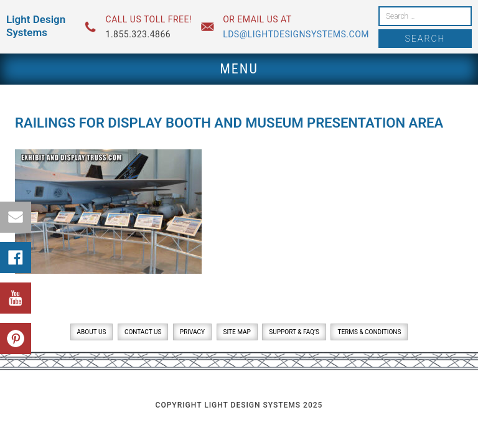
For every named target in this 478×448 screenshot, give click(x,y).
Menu (239, 69)
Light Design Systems (36, 26)
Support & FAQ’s (294, 332)
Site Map (237, 332)
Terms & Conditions (369, 332)
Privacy (192, 332)
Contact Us (143, 332)
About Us (92, 332)
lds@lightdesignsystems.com (296, 34)
